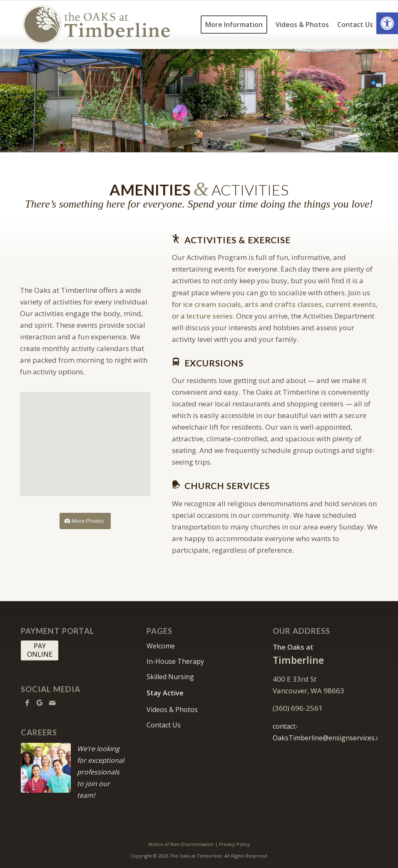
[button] (387, 23)
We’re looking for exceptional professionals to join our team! (101, 772)
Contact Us (164, 725)
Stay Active (165, 693)
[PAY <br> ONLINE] (40, 650)
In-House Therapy (175, 661)
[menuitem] (234, 25)
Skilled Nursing (170, 677)
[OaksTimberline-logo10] (97, 25)
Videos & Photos (172, 710)
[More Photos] (85, 521)
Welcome (161, 646)
